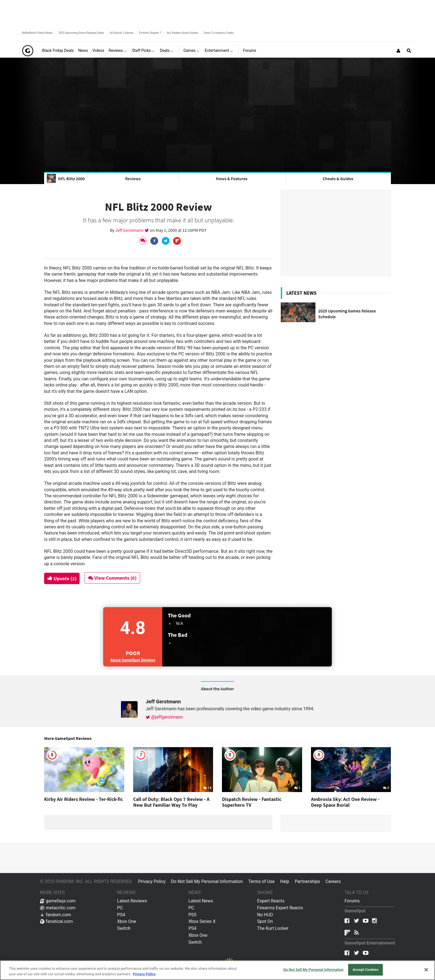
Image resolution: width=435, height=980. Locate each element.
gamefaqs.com (58, 901)
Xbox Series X (202, 921)
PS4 (121, 915)
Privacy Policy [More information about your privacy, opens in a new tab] (144, 974)
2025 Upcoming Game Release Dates (81, 33)
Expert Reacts (271, 901)
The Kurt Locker (273, 928)
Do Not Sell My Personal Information (207, 881)
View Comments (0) (114, 578)
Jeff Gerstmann (130, 230)
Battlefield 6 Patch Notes (37, 33)
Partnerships (307, 881)
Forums (352, 901)
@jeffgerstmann (164, 717)
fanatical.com (56, 921)
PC (120, 908)
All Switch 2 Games (122, 33)
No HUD (265, 915)
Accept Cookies (366, 970)
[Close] (426, 970)
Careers (333, 881)
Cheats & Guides (338, 179)
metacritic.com (58, 908)
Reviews (133, 179)
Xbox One (127, 921)
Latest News (201, 901)
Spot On (265, 921)
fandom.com (55, 915)
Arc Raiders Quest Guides (182, 33)
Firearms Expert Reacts (280, 908)
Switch (124, 928)
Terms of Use (261, 881)
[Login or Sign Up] (398, 51)
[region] (217, 970)
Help (285, 881)
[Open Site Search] (409, 51)
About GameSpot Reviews (133, 660)
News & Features (232, 179)
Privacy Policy (152, 881)
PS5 (192, 915)
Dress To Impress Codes (219, 33)
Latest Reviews (132, 901)
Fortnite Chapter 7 (150, 33)
